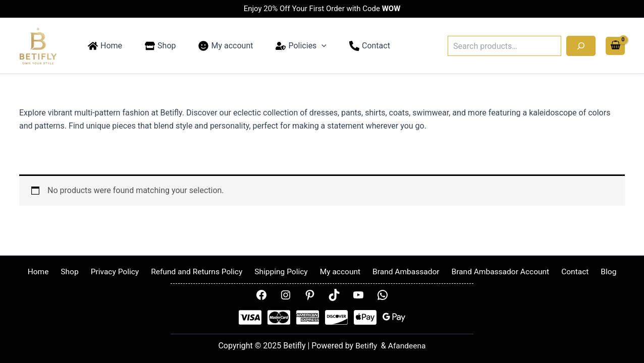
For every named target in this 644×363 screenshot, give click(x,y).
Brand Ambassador (402, 271)
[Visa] (250, 318)
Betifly (366, 346)
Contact (567, 271)
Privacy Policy (119, 271)
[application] (307, 46)
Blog (598, 271)
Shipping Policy (282, 271)
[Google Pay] (394, 318)
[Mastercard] (279, 318)
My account (338, 271)
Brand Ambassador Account (495, 271)
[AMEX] (308, 318)
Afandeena (407, 346)
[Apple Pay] (365, 318)
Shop (77, 271)
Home (49, 271)
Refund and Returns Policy (200, 271)
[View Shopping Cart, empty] (615, 46)
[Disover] (336, 318)
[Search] (581, 46)
